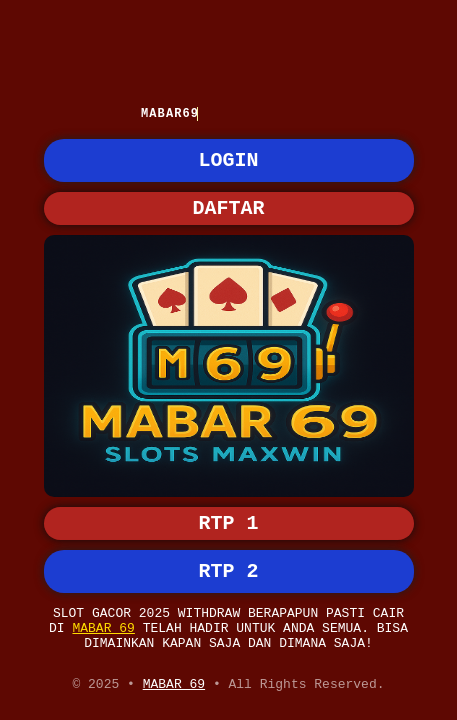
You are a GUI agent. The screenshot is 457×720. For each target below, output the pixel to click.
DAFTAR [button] (229, 217)
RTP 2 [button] (229, 557)
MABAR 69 (103, 621)
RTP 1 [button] (229, 505)
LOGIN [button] (229, 165)
